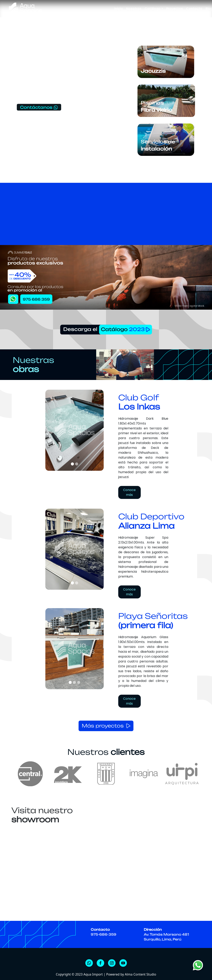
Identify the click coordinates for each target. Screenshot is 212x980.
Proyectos (175, 9)
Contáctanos (39, 107)
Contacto (194, 9)
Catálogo (153, 9)
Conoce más (129, 493)
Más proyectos (103, 726)
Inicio (119, 9)
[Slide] (72, 464)
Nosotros (134, 9)
